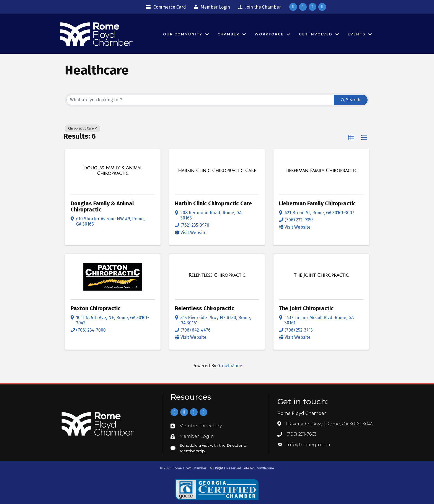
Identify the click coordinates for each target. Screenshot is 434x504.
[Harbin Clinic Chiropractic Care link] (217, 171)
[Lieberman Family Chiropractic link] (321, 171)
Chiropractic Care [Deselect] (82, 128)
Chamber (228, 34)
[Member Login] (211, 7)
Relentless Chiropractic (205, 308)
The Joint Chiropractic (306, 308)
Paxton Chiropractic (95, 308)
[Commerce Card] (165, 7)
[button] (351, 138)
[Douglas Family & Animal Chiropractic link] (113, 171)
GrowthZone (230, 366)
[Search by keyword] (200, 100)
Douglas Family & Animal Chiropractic (102, 206)
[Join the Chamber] (258, 7)
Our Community (183, 34)
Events (356, 34)
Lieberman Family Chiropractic (317, 203)
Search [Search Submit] (351, 100)
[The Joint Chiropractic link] (321, 275)
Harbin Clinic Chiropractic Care (213, 203)
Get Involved (316, 34)
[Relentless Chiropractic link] (217, 275)
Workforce (269, 34)
